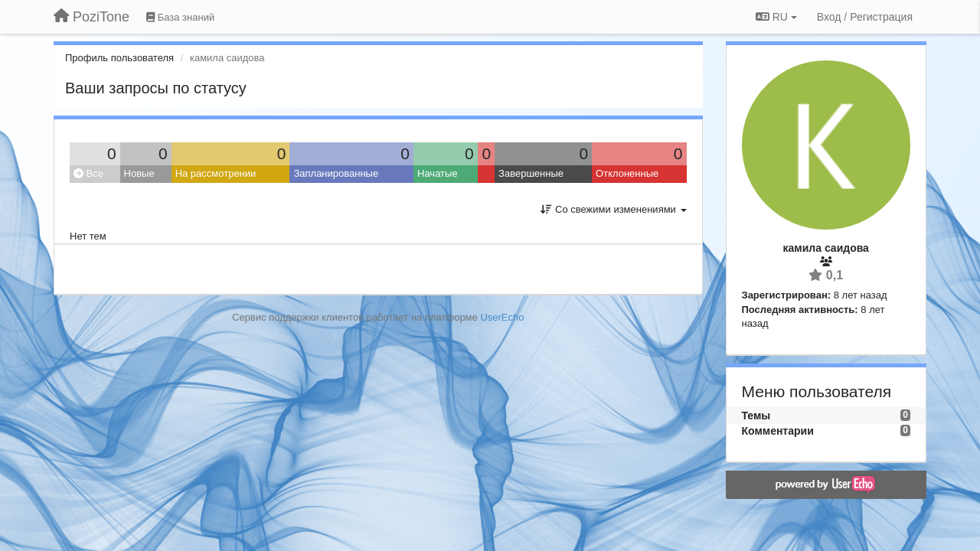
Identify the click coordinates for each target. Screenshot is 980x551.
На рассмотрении (216, 173)
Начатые (438, 173)
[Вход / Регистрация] (865, 17)
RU (776, 17)
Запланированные (336, 173)
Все (88, 173)
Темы (756, 416)
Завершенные (531, 173)
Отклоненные (627, 173)
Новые (139, 173)
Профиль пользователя (119, 58)
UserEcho (502, 317)
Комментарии (778, 431)
